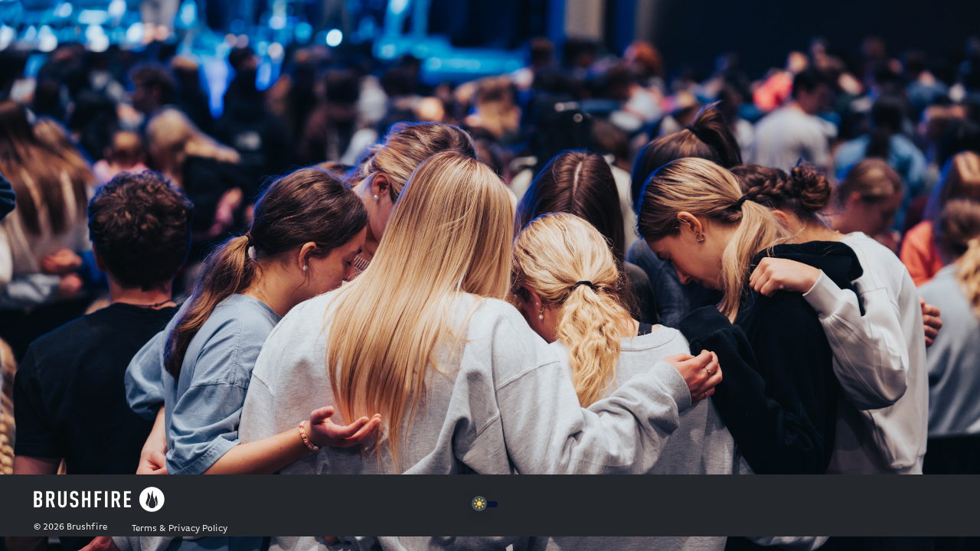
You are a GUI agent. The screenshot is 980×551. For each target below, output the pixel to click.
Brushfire (87, 527)
